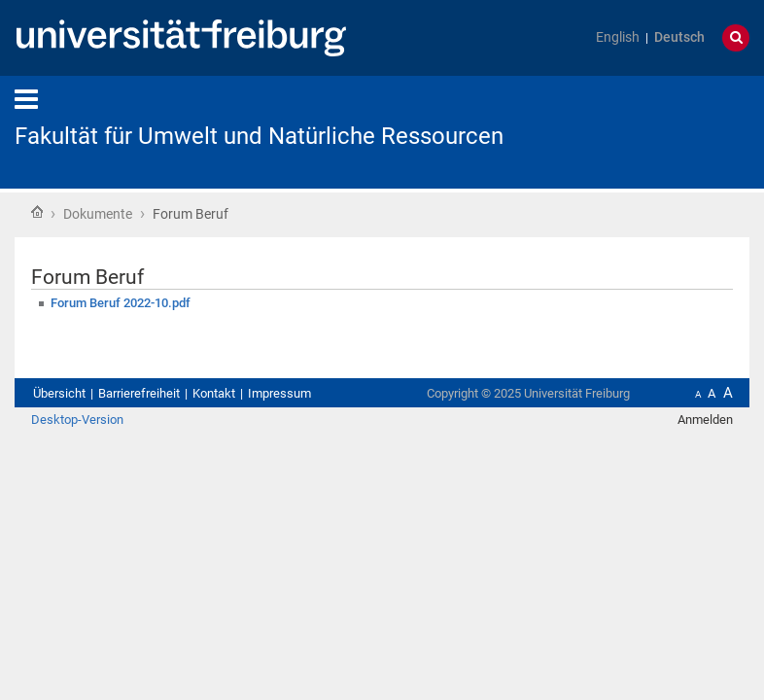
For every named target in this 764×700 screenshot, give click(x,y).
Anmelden (705, 420)
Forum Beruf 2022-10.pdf (121, 303)
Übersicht (59, 393)
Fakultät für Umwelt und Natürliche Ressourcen (259, 136)
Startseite (37, 212)
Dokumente (98, 214)
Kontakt (214, 393)
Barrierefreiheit (139, 393)
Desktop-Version (77, 420)
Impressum (279, 393)
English (618, 37)
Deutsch (679, 37)
